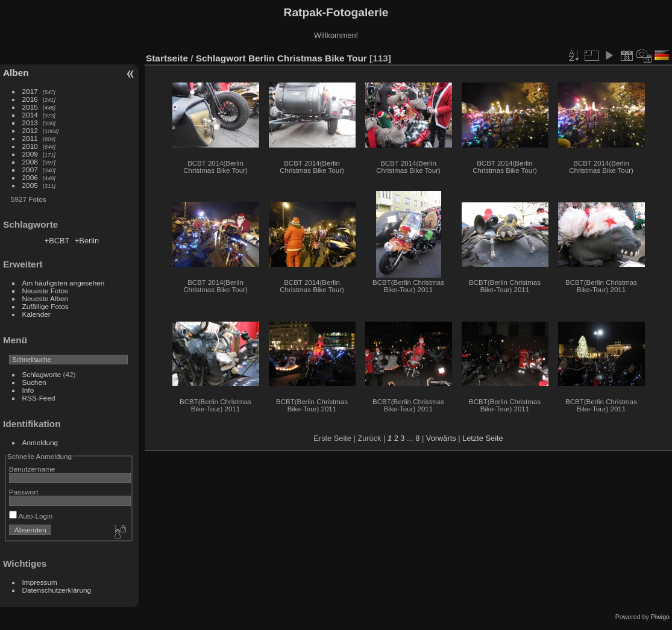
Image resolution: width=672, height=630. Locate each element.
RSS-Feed (39, 398)
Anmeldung (40, 442)
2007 (30, 170)
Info (28, 390)
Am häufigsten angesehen (64, 283)
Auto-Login (31, 516)
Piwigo (660, 617)
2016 (30, 99)
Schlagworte (42, 374)
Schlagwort (221, 58)
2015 (30, 107)
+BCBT (57, 241)
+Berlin (87, 241)
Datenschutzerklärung (57, 590)
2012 (30, 130)
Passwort (24, 492)
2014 (30, 115)
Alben (16, 73)
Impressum (40, 582)
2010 (30, 146)
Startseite (167, 58)
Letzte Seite (483, 438)
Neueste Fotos (46, 291)
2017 (30, 91)
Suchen (34, 382)
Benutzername (32, 469)
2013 (30, 123)
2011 (30, 138)
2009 (30, 154)
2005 (30, 185)
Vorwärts (441, 438)
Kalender (36, 314)
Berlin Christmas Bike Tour (308, 58)
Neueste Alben (46, 298)
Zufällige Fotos (46, 306)
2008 (30, 162)
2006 (30, 177)
